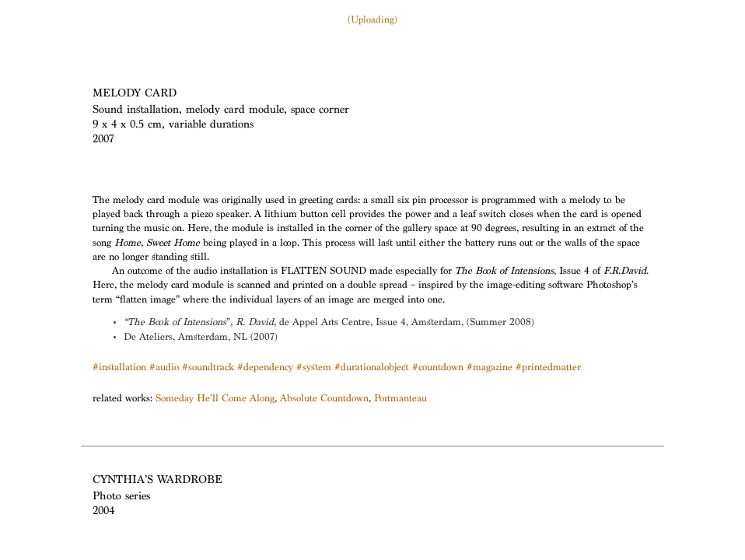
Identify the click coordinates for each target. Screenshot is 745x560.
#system (314, 368)
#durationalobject (372, 368)
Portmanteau (400, 399)
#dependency (265, 368)
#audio (164, 368)
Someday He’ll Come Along (215, 399)
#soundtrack (208, 368)
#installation (119, 368)
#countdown (438, 368)
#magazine (490, 368)
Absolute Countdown (324, 399)
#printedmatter (548, 368)
